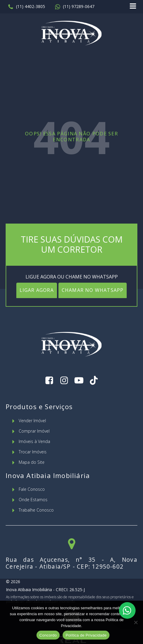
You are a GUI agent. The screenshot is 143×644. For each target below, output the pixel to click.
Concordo (48, 635)
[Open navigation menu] (133, 7)
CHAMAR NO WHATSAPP (93, 290)
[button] (26, 7)
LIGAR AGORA (37, 290)
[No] (136, 622)
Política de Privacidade (86, 635)
